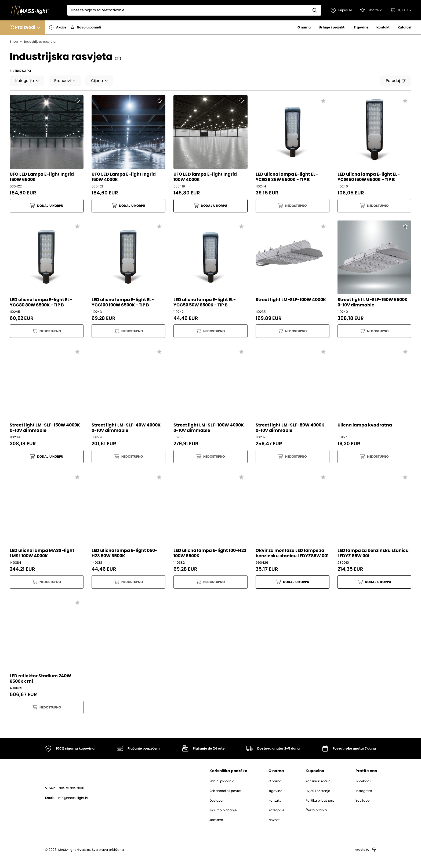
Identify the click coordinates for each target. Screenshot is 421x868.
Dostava (216, 801)
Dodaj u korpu (47, 206)
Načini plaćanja (222, 782)
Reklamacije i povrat (225, 791)
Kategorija (27, 81)
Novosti (274, 820)
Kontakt (383, 27)
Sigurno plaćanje (223, 811)
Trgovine (361, 27)
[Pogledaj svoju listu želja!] (371, 10)
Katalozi (404, 27)
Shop (14, 42)
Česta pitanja (316, 811)
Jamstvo (216, 820)
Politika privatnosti (320, 801)
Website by (365, 850)
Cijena (99, 81)
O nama (304, 27)
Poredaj (396, 81)
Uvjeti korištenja (318, 791)
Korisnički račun (318, 782)
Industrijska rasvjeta (40, 42)
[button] (341, 10)
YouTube (362, 801)
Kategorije (276, 811)
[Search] (188, 10)
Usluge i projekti (332, 27)
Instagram (364, 791)
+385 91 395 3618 (65, 789)
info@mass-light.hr (67, 798)
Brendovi (65, 81)
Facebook (363, 782)
